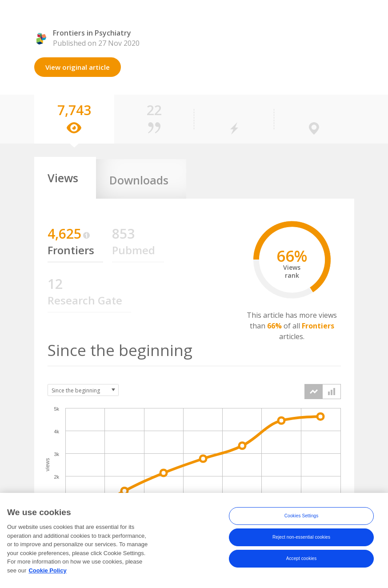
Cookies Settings (302, 523)
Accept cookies (302, 566)
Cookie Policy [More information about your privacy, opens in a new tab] (47, 578)
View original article (78, 67)
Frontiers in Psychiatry (92, 33)
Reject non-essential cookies (301, 544)
